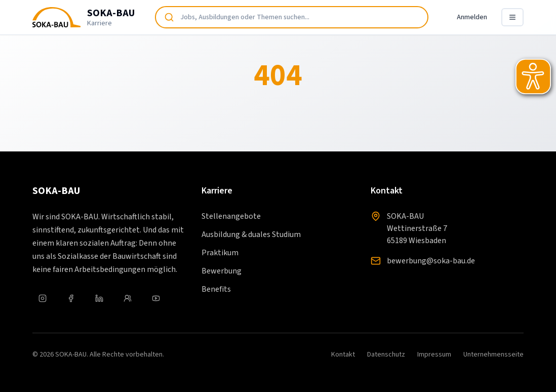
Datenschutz (386, 355)
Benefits (216, 289)
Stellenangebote (231, 216)
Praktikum (220, 253)
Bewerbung (222, 271)
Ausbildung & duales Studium (251, 234)
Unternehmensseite (493, 355)
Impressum (434, 355)
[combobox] (292, 17)
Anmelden (472, 17)
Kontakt (343, 355)
